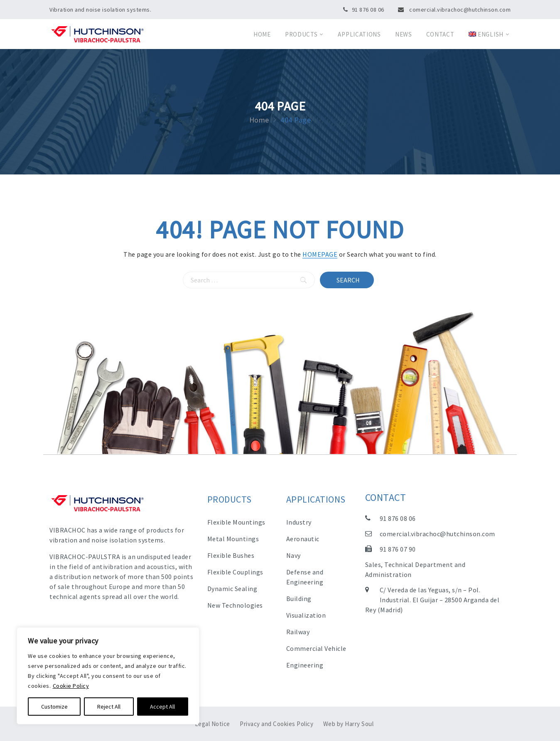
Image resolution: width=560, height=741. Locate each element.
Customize (54, 707)
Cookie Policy (71, 686)
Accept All (162, 707)
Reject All (109, 707)
